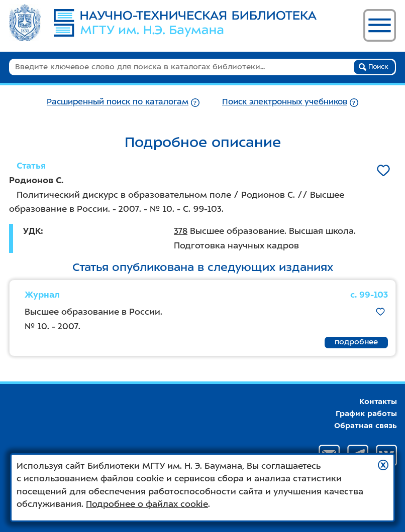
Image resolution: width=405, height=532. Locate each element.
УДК (32, 231)
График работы (366, 414)
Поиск (374, 67)
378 (181, 231)
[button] (383, 465)
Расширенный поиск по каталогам (118, 102)
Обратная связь (366, 426)
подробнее (356, 342)
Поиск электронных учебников (285, 102)
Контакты (378, 402)
